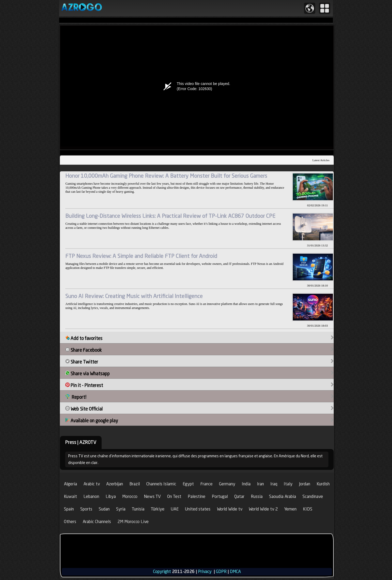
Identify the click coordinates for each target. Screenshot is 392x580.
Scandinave (313, 496)
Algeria (70, 484)
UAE (175, 509)
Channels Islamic (161, 484)
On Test (174, 496)
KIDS (308, 509)
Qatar (239, 496)
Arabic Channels (97, 522)
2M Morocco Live (133, 522)
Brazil (135, 484)
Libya (111, 496)
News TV (152, 496)
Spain (69, 509)
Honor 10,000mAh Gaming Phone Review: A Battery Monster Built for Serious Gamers (166, 176)
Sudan (104, 509)
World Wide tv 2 (263, 509)
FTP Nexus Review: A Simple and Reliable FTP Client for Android (141, 256)
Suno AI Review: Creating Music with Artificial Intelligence (134, 296)
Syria (121, 509)
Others (70, 522)
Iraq (274, 484)
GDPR (221, 572)
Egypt (188, 484)
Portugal (220, 496)
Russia (257, 496)
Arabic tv (92, 484)
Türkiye (158, 509)
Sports (86, 509)
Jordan (305, 484)
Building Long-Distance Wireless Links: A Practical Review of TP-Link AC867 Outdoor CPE (170, 216)
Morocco (130, 496)
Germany (227, 484)
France (206, 484)
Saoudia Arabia (283, 496)
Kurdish (323, 484)
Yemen (290, 509)
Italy (288, 484)
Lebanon (91, 496)
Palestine (197, 496)
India (246, 484)
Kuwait (70, 496)
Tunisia (138, 509)
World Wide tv (230, 509)
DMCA (235, 572)
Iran (260, 484)
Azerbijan (115, 484)
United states (198, 509)
